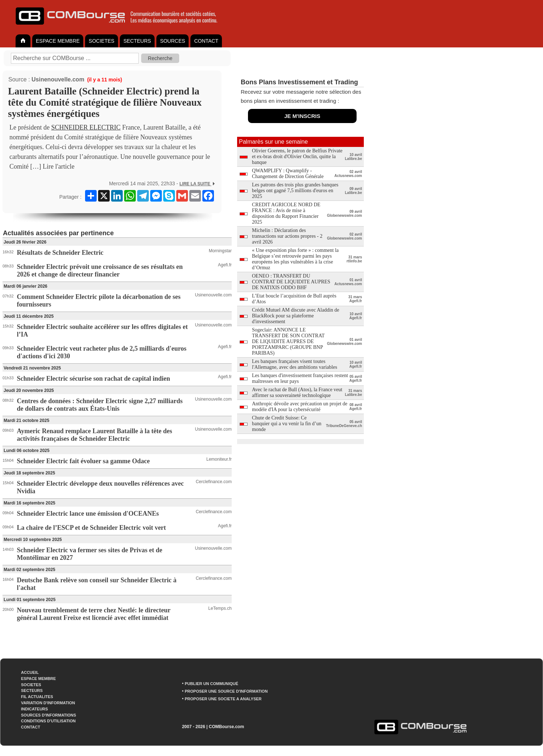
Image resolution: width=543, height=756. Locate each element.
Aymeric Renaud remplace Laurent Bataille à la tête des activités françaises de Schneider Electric (95, 435)
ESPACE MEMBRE (58, 41)
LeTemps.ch (220, 608)
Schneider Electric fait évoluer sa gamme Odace (83, 461)
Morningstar (220, 251)
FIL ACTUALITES (37, 697)
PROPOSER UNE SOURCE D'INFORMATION (226, 691)
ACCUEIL (30, 672)
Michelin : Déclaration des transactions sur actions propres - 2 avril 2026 (287, 236)
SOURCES (172, 41)
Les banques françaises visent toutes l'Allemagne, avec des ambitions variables (294, 364)
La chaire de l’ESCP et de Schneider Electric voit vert (92, 528)
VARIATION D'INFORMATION (48, 703)
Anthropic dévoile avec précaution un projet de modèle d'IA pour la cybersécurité (300, 407)
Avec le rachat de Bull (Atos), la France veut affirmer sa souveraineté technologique (297, 392)
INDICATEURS (34, 709)
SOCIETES (102, 41)
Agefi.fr (225, 265)
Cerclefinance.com (214, 482)
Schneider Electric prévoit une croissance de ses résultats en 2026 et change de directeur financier (100, 271)
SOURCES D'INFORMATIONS (49, 715)
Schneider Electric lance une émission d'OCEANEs (88, 514)
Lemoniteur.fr (219, 459)
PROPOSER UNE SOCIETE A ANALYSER (223, 699)
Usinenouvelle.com (58, 79)
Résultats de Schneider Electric (60, 253)
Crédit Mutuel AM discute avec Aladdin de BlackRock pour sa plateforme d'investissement (296, 316)
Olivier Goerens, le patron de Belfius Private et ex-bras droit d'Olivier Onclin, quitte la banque (297, 157)
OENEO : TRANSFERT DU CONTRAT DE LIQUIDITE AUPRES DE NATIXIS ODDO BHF (291, 282)
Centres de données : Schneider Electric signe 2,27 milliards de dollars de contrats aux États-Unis (100, 405)
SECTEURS (137, 41)
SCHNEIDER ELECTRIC (86, 127)
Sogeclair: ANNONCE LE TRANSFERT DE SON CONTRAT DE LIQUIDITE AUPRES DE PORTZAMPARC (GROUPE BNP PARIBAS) (288, 341)
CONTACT (206, 41)
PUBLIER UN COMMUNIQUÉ (211, 684)
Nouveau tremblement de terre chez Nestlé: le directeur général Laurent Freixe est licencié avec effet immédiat (94, 614)
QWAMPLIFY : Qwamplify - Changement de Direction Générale (288, 174)
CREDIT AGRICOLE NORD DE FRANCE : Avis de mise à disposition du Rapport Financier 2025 (286, 213)
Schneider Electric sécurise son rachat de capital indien (94, 379)
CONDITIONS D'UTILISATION (48, 721)
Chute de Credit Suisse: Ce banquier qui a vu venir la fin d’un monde (287, 424)
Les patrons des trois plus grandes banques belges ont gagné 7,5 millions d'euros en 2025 (295, 191)
